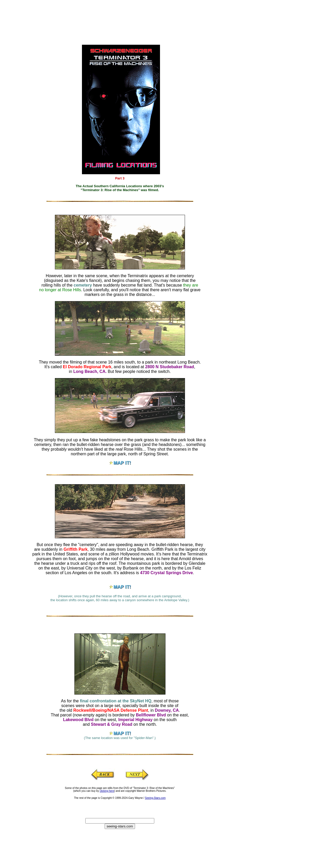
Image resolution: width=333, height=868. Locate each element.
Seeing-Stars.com (155, 798)
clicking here (107, 791)
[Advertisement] (111, 14)
